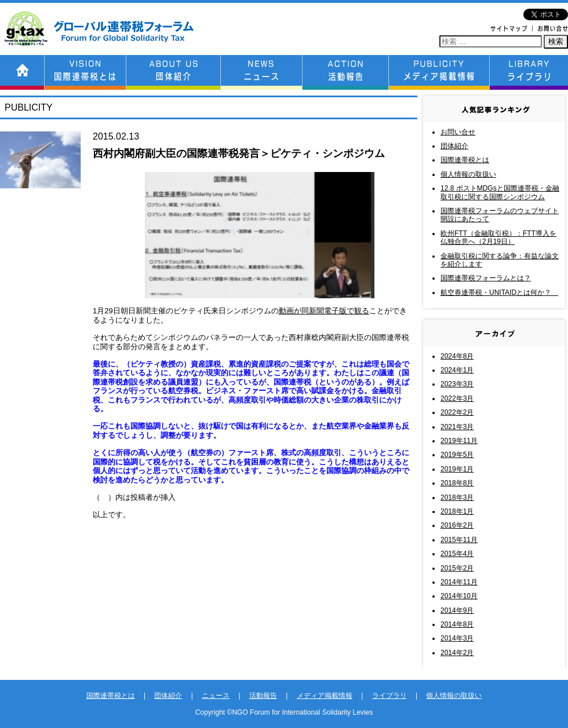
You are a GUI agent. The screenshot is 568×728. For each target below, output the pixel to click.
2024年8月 (457, 356)
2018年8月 (457, 483)
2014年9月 (457, 610)
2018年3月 (457, 497)
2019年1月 (457, 469)
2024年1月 (457, 370)
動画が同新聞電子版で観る (324, 311)
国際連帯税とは (465, 160)
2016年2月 (457, 525)
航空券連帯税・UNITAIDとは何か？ (499, 292)
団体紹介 (454, 146)
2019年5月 (457, 455)
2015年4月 (457, 554)
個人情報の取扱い (468, 174)
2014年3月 (457, 638)
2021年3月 (457, 427)
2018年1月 (457, 511)
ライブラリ (389, 696)
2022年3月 (457, 398)
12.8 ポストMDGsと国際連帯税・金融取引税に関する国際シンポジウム (500, 192)
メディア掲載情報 (325, 696)
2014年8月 (457, 624)
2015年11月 (459, 540)
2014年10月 (459, 596)
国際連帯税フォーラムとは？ (486, 278)
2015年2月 (457, 568)
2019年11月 (459, 441)
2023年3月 (457, 384)
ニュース (216, 696)
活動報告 (263, 696)
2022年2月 (457, 412)
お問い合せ (458, 132)
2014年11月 (459, 582)
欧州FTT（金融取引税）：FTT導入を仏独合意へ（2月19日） (498, 237)
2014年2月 (457, 653)
